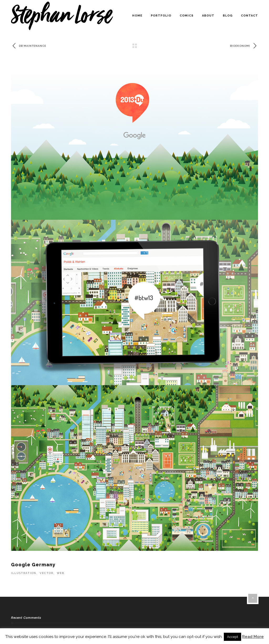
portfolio (161, 16)
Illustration (24, 573)
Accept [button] (232, 637)
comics (187, 16)
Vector (46, 573)
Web (61, 573)
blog (228, 16)
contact (249, 16)
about (208, 16)
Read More (253, 637)
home (137, 16)
